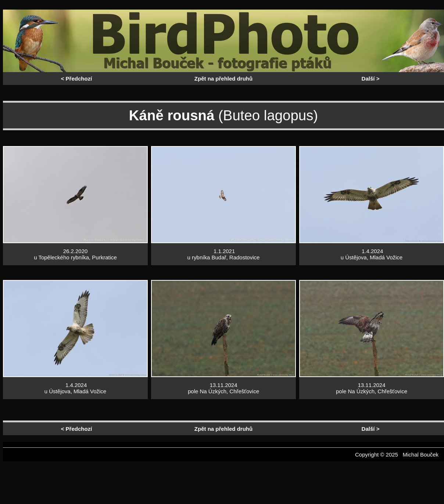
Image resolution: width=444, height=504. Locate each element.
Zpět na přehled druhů (223, 79)
